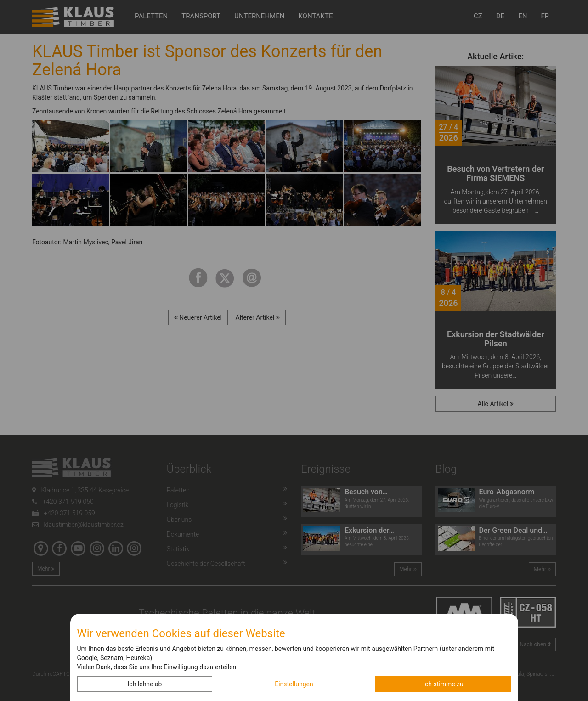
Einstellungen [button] (294, 684)
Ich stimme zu (443, 684)
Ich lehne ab (145, 684)
